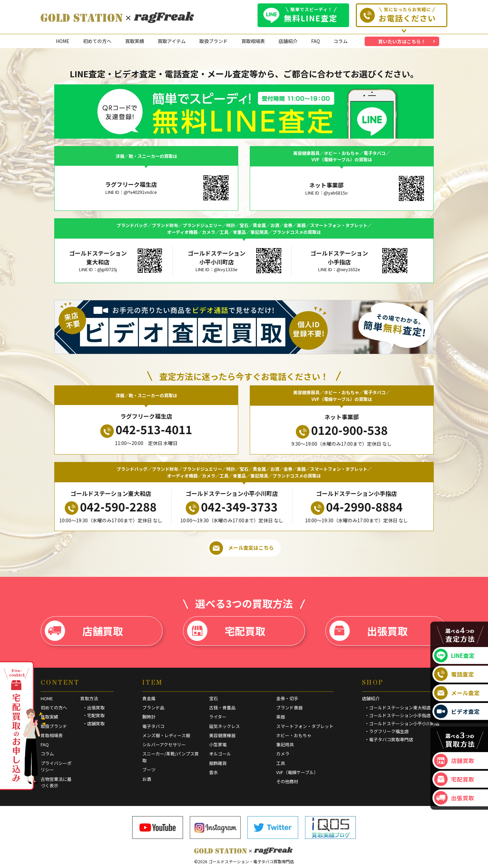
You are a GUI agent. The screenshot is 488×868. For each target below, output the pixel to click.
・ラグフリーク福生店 (387, 731)
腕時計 (149, 717)
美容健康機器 (222, 735)
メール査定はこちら (242, 548)
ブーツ (149, 770)
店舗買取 (84, 631)
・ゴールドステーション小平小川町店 (402, 723)
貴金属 (149, 698)
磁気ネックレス (225, 726)
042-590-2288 (111, 507)
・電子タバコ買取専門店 (389, 739)
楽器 (281, 717)
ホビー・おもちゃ (294, 735)
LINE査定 (454, 655)
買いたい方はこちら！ (402, 41)
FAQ (316, 41)
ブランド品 (153, 708)
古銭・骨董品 (222, 708)
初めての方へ (97, 41)
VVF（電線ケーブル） (297, 772)
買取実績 (135, 41)
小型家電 (218, 744)
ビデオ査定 (457, 711)
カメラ (283, 754)
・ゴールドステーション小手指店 (398, 715)
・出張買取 (94, 708)
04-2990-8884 (357, 507)
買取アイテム (172, 41)
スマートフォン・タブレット (305, 726)
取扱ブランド (213, 41)
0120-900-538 (342, 430)
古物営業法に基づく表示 (56, 782)
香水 (213, 772)
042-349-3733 (232, 507)
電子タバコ (153, 726)
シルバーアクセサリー (164, 744)
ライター (218, 717)
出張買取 (369, 631)
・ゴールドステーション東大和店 (398, 708)
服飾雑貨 (218, 763)
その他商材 (287, 781)
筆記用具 (285, 744)
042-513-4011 (146, 429)
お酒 (147, 779)
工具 (281, 763)
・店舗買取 (94, 723)
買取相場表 (253, 41)
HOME (63, 41)
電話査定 (454, 674)
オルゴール (220, 754)
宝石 (213, 698)
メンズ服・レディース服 (166, 735)
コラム (341, 41)
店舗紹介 (288, 41)
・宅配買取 (94, 715)
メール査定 (457, 693)
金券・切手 (287, 698)
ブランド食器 (289, 708)
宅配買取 (226, 631)
